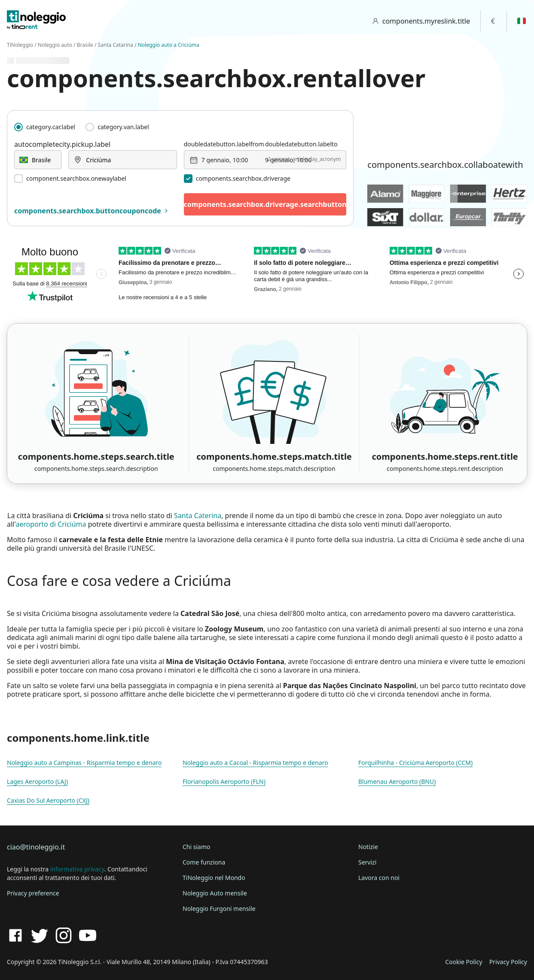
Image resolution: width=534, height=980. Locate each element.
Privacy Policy (508, 962)
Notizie (368, 847)
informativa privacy (77, 869)
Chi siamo (196, 847)
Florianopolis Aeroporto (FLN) (224, 781)
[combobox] (38, 160)
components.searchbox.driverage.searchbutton (265, 204)
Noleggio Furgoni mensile (219, 909)
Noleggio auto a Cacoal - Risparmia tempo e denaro (255, 763)
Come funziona (204, 862)
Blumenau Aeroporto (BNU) (397, 781)
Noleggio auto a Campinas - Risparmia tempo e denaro (84, 763)
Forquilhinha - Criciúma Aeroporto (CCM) (415, 763)
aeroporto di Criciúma (51, 524)
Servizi (367, 862)
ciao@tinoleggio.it (36, 847)
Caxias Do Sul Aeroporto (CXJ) (48, 800)
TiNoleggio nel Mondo (214, 878)
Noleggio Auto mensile (215, 893)
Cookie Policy (464, 962)
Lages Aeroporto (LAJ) (37, 781)
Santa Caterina (198, 516)
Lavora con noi (379, 878)
